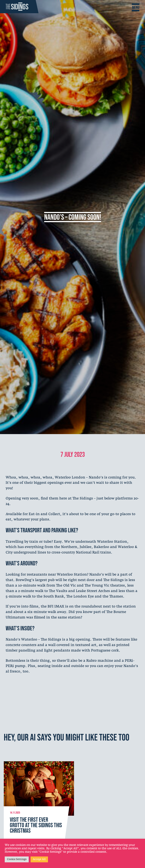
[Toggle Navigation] (136, 8)
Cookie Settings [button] (17, 859)
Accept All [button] (39, 859)
